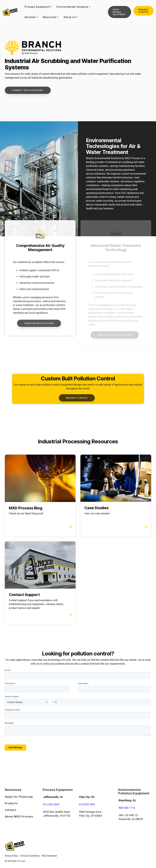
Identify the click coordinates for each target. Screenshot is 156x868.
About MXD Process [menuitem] (19, 816)
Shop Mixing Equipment (119, 12)
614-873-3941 (87, 804)
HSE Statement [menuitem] (49, 856)
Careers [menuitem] (11, 810)
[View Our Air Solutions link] (39, 323)
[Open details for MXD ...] (40, 496)
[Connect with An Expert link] (28, 90)
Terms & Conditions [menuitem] (30, 856)
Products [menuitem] (11, 803)
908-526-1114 (127, 808)
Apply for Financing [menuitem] (19, 797)
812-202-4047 (51, 804)
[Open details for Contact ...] (40, 583)
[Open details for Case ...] (116, 496)
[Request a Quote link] (77, 398)
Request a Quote (144, 11)
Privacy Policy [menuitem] (11, 856)
